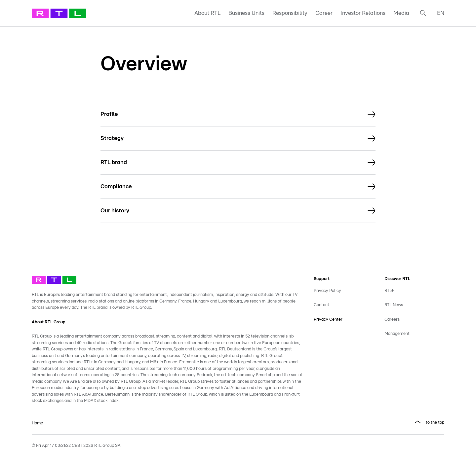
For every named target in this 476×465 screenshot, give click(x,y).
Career (324, 13)
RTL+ (389, 291)
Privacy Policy (327, 291)
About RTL (207, 13)
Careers (392, 320)
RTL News (394, 305)
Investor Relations (363, 13)
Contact (321, 305)
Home (37, 423)
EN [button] (441, 13)
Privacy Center (328, 320)
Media (401, 13)
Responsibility (290, 13)
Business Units (246, 13)
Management (397, 334)
